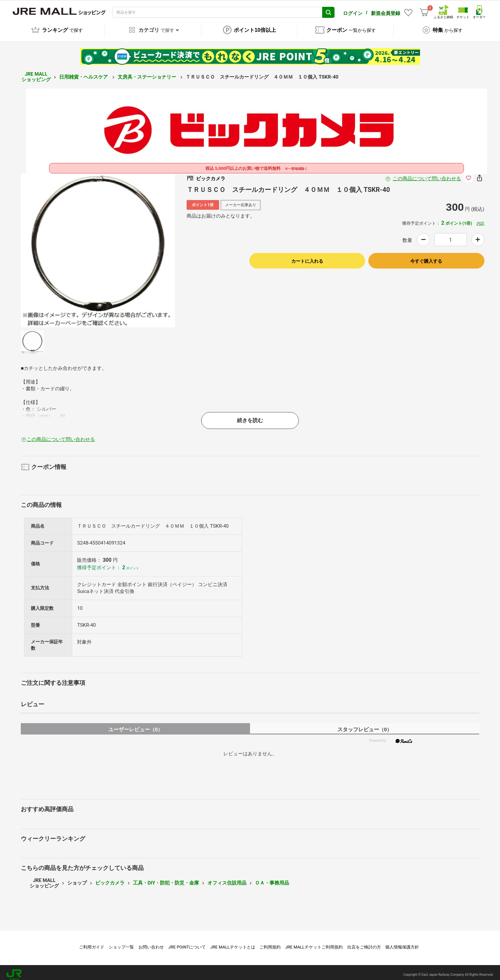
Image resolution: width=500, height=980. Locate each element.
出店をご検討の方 (364, 942)
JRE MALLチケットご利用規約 (314, 942)
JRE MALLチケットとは (233, 942)
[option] (98, 246)
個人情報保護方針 (402, 942)
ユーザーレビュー (135, 725)
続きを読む (250, 416)
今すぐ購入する (426, 257)
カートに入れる (307, 257)
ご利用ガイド (92, 942)
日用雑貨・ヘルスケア (84, 72)
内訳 (480, 219)
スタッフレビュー (365, 725)
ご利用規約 (270, 942)
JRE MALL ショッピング (36, 72)
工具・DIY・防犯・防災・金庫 (166, 878)
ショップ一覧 (121, 942)
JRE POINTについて (187, 942)
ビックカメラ (110, 878)
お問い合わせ (151, 942)
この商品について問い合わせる (427, 174)
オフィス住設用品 (227, 878)
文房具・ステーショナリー (148, 72)
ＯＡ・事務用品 (272, 878)
